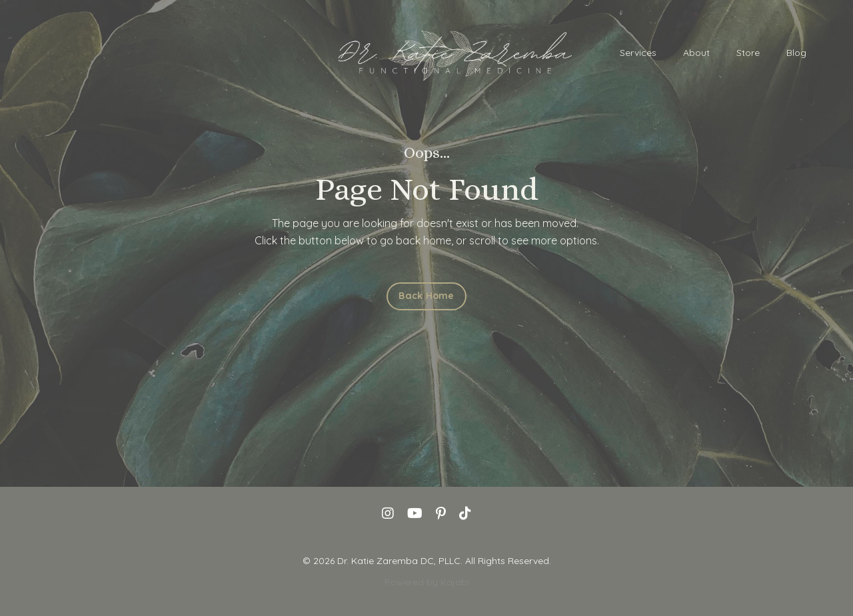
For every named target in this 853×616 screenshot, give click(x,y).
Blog (796, 53)
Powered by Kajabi (427, 582)
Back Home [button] (426, 296)
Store (748, 53)
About (696, 53)
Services (638, 53)
